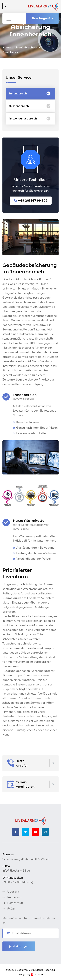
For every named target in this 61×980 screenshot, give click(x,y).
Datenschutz (15, 903)
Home (7, 48)
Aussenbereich (30, 106)
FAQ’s (11, 909)
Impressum (15, 897)
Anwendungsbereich (30, 119)
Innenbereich (30, 94)
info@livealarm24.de (16, 871)
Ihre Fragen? (42, 18)
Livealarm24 (23, 970)
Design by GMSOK (30, 974)
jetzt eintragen (19, 946)
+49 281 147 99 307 (31, 201)
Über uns (14, 892)
